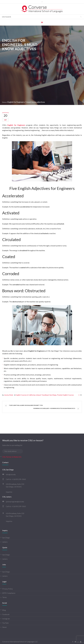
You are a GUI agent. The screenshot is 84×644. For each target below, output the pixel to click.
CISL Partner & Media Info (12, 457)
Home (4, 102)
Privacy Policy (8, 589)
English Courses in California (25, 395)
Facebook (6, 614)
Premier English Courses (65, 395)
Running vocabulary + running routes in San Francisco (54, 408)
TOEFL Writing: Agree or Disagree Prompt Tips (26, 405)
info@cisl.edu (11, 474)
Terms (4, 597)
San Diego (6, 538)
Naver (5, 627)
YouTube (5, 623)
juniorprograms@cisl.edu (15, 502)
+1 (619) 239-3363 (19, 479)
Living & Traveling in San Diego (46, 395)
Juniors (5, 542)
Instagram (6, 619)
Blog (4, 610)
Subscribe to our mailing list (12, 445)
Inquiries (9, 492)
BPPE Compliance (9, 593)
